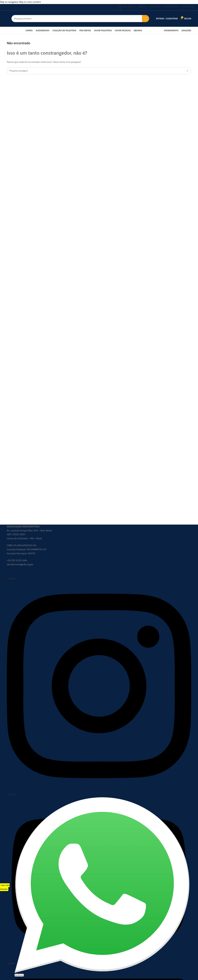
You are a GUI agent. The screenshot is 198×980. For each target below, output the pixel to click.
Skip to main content (30, 2)
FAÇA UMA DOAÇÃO (5, 887)
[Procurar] (80, 19)
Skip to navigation (10, 2)
